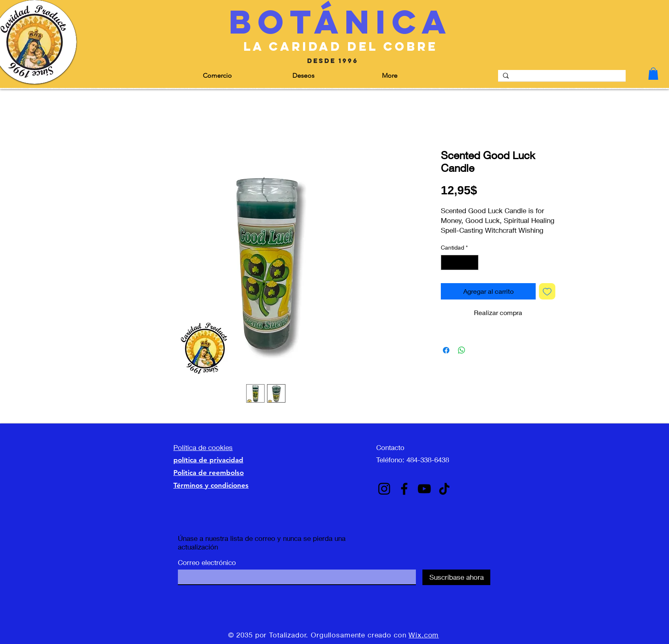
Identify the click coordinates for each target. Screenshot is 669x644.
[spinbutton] (460, 262)
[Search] (561, 77)
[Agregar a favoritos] (547, 291)
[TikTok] (444, 489)
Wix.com (424, 635)
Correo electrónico (207, 562)
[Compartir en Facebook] (446, 350)
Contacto (390, 447)
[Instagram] (384, 489)
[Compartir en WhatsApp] (462, 350)
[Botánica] (340, 22)
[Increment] (472, 262)
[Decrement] (447, 262)
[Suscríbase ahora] (456, 577)
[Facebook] (404, 489)
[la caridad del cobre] (340, 47)
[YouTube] (424, 489)
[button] (241, 76)
